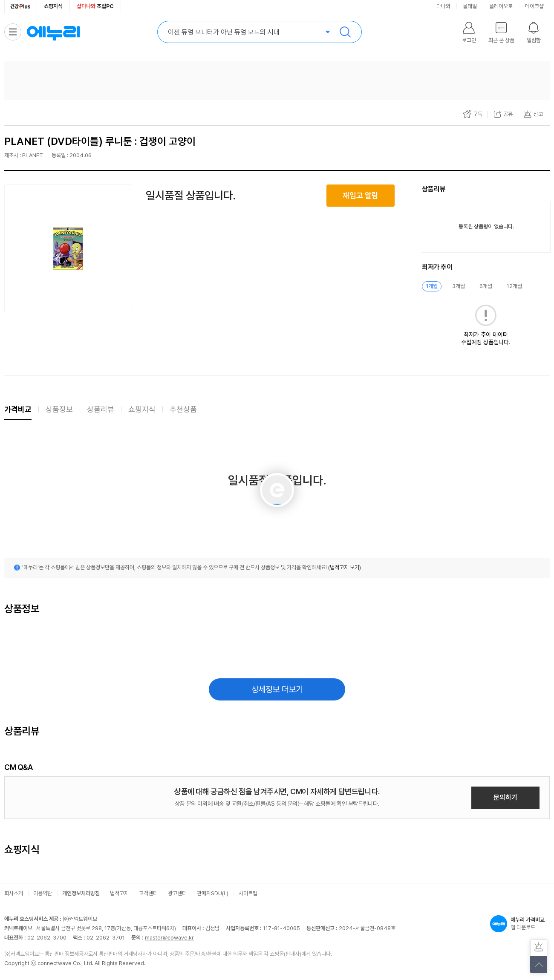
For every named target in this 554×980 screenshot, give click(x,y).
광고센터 (177, 893)
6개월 (486, 286)
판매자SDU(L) (213, 893)
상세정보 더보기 (277, 689)
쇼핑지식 (53, 6)
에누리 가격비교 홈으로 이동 (53, 32)
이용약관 (43, 893)
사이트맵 (248, 893)
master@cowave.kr (169, 938)
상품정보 (59, 409)
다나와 (443, 6)
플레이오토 (501, 6)
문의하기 (505, 797)
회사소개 (14, 893)
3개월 (459, 286)
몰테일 (470, 6)
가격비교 (18, 409)
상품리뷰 (101, 409)
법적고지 (119, 893)
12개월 (514, 286)
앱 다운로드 (520, 924)
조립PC (95, 6)
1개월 (432, 286)
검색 (345, 32)
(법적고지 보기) (345, 567)
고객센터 (148, 893)
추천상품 (183, 409)
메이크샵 (534, 6)
